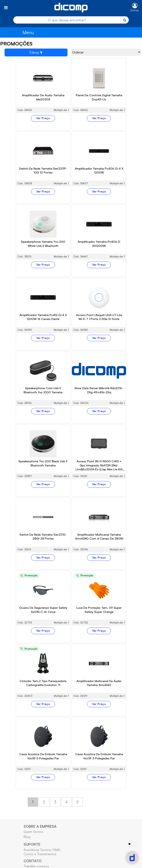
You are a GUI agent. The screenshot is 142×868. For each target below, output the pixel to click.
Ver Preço (43, 118)
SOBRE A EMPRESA (40, 826)
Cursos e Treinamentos (40, 854)
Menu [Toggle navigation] (28, 32)
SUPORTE (32, 844)
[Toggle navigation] (6, 8)
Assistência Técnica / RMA (42, 850)
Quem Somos (33, 832)
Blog (27, 837)
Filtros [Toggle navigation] (36, 52)
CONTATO (33, 861)
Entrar (135, 10)
